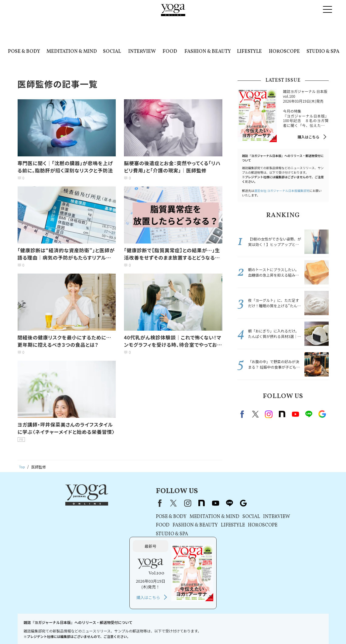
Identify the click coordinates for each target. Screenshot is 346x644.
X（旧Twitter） (113, 503)
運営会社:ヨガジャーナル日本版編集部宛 (282, 191)
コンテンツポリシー (172, 628)
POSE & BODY (24, 52)
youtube (155, 503)
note (282, 414)
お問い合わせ (33, 628)
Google (322, 414)
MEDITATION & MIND (72, 52)
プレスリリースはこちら (69, 628)
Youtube (296, 414)
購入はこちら (308, 137)
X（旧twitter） (255, 414)
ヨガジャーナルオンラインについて (242, 628)
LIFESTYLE (249, 52)
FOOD (170, 52)
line (309, 414)
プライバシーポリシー (132, 628)
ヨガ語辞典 (312, 628)
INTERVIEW (142, 52)
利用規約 (101, 628)
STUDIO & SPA (323, 52)
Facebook (243, 414)
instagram (269, 414)
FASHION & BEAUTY (208, 52)
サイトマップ (287, 628)
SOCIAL (112, 52)
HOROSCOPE (284, 52)
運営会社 (200, 628)
